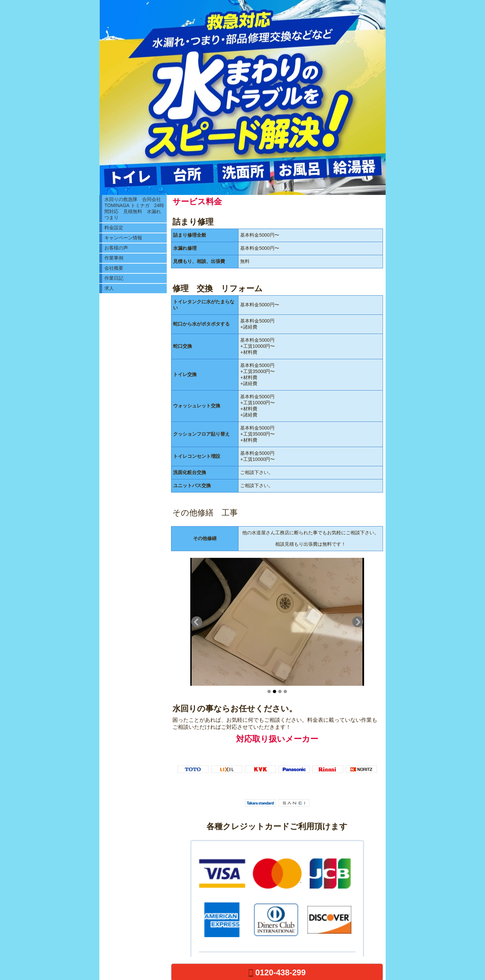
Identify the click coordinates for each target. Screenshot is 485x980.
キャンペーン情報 (123, 238)
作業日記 (114, 278)
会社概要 (114, 268)
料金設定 (114, 228)
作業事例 (114, 258)
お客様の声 (116, 248)
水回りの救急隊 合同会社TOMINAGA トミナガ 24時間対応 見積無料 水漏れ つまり (135, 208)
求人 (109, 288)
